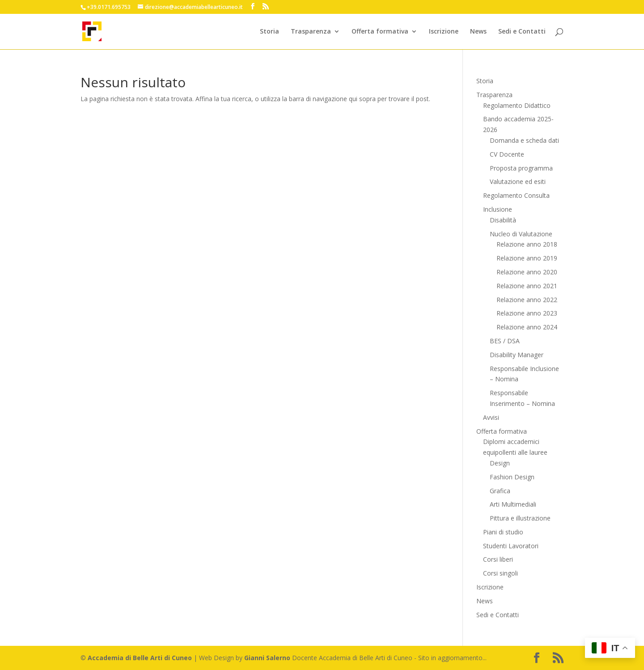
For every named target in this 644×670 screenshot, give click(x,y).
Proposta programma (521, 168)
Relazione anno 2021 (527, 286)
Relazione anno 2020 (527, 272)
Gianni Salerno (267, 658)
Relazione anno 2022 (527, 300)
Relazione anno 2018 (527, 244)
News (478, 32)
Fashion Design (512, 477)
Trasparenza (311, 32)
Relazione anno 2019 (527, 258)
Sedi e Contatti (522, 32)
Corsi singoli (500, 573)
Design (500, 463)
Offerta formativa (380, 32)
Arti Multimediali (513, 504)
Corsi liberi (498, 559)
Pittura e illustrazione (520, 518)
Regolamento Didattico (517, 105)
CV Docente (507, 154)
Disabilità (503, 220)
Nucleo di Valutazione (521, 234)
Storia (269, 32)
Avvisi (491, 417)
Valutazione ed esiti (518, 181)
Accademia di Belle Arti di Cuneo (140, 658)
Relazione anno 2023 (527, 313)
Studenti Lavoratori (511, 546)
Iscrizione (444, 32)
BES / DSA (505, 341)
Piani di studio (503, 532)
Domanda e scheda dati (524, 140)
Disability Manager (517, 355)
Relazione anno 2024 (527, 327)
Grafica (500, 491)
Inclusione (498, 209)
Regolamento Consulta (516, 195)
